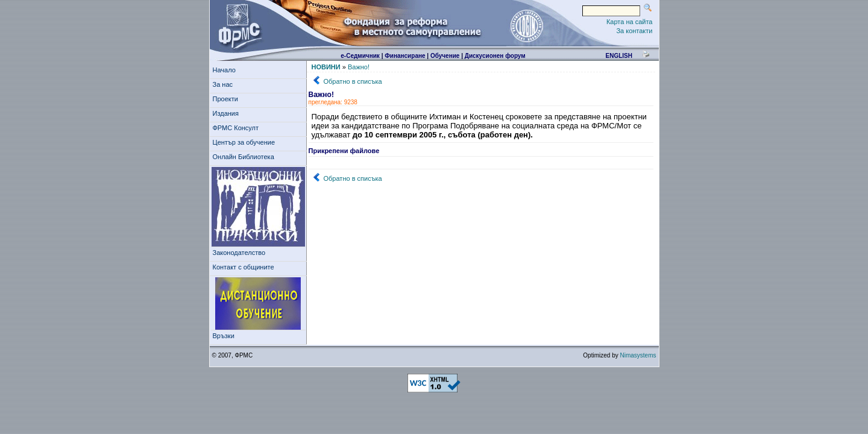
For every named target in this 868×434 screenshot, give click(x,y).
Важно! (359, 67)
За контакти (634, 31)
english (618, 56)
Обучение (445, 56)
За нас (225, 84)
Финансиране (405, 56)
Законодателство (239, 253)
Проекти (228, 99)
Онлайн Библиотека (244, 157)
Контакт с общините (244, 267)
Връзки (225, 336)
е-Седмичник (360, 56)
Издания (228, 113)
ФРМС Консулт (238, 128)
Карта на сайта (630, 22)
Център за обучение (246, 142)
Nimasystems (638, 355)
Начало (224, 70)
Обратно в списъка (353, 81)
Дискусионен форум (495, 56)
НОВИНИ (326, 67)
